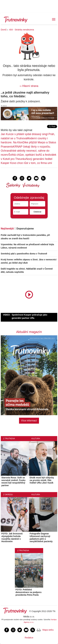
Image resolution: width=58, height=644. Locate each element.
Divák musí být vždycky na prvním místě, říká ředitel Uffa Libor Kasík (42, 480)
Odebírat (37, 212)
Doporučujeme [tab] (25, 229)
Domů (4, 30)
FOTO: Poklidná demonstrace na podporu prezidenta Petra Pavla (28, 592)
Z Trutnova (9, 439)
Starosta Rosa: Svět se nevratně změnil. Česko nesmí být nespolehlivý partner (13, 481)
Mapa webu (48, 630)
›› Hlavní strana (29, 86)
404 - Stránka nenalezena (21, 30)
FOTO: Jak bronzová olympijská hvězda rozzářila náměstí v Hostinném (12, 537)
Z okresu (8, 495)
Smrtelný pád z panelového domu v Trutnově (24, 254)
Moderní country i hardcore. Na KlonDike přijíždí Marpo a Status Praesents (28, 142)
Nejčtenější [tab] (7, 229)
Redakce (29, 638)
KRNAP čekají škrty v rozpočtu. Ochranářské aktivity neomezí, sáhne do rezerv (26, 151)
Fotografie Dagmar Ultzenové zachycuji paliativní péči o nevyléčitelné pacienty (41, 537)
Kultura (36, 439)
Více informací (29, 421)
